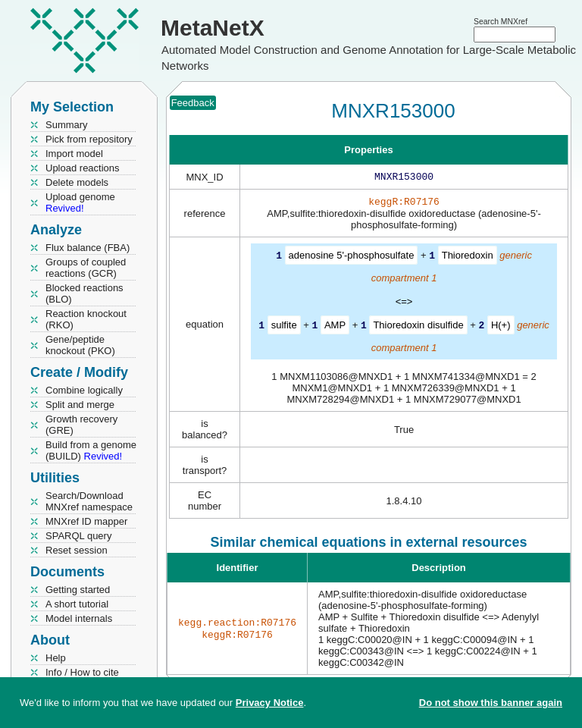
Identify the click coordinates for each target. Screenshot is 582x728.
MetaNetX (213, 28)
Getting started (78, 590)
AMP (335, 327)
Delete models (77, 182)
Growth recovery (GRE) (81, 425)
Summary (67, 125)
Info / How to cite (82, 672)
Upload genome (80, 202)
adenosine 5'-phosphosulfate (352, 258)
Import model (74, 154)
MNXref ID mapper (86, 521)
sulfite (284, 327)
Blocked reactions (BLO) (84, 293)
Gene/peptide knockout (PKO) (80, 345)
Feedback (193, 103)
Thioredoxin (468, 258)
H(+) (501, 327)
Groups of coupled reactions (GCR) (86, 268)
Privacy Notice (270, 703)
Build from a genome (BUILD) (91, 450)
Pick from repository (89, 139)
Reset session (77, 550)
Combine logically (84, 390)
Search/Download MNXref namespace (89, 501)
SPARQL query (78, 536)
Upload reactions (83, 168)
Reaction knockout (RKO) (86, 319)
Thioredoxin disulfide (418, 327)
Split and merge (80, 405)
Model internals (79, 618)
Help (56, 658)
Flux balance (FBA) (88, 248)
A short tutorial (77, 604)
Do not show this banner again (491, 703)
